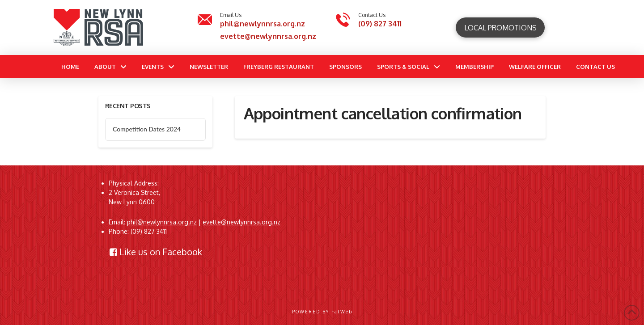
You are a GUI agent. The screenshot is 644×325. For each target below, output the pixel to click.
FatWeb (342, 312)
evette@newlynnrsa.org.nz (268, 36)
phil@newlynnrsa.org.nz (263, 24)
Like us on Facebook (156, 252)
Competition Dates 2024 (147, 129)
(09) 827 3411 (380, 24)
